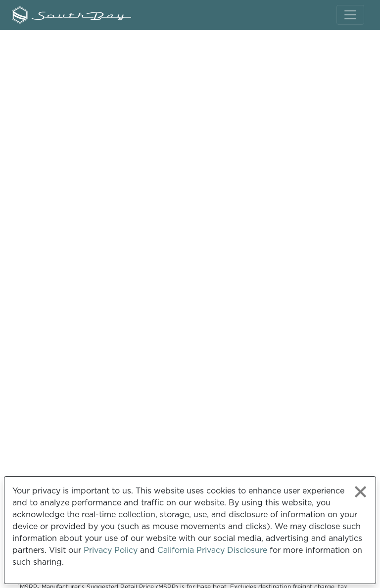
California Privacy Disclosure (212, 550)
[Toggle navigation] (350, 15)
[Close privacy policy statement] (360, 492)
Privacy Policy (111, 550)
